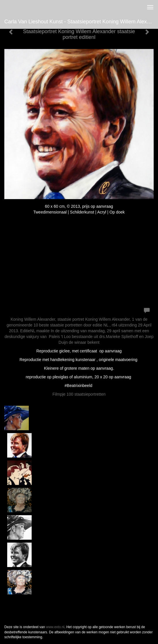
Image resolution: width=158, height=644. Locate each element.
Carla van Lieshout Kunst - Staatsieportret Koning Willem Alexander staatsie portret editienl (81, 22)
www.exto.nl (55, 627)
